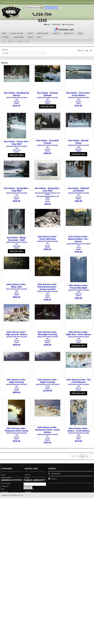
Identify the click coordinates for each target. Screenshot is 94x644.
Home (3, 42)
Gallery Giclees (6, 485)
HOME (4, 33)
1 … (74, 463)
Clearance (5, 499)
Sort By (5, 50)
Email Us (54, 486)
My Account (68, 25)
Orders (56, 25)
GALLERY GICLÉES (17, 33)
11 (87, 463)
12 (83, 51)
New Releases (6, 490)
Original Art (5, 493)
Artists (3, 482)
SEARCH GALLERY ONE (33, 8)
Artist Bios (28, 499)
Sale (3, 496)
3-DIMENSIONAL (18, 37)
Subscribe (28, 495)
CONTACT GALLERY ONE (51, 8)
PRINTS (80, 33)
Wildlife (20, 42)
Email (48, 25)
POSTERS (6, 37)
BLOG (39, 37)
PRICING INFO (48, 107)
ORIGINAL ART (69, 33)
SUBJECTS (56, 33)
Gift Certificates (6, 488)
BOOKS (31, 37)
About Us (28, 482)
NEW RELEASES (43, 33)
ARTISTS (30, 33)
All (91, 51)
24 (87, 51)
